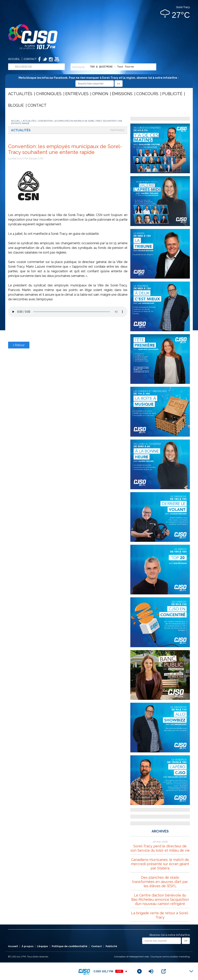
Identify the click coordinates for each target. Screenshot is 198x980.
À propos (28, 946)
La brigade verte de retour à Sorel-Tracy (160, 915)
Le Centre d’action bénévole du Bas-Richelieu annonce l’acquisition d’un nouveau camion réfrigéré (160, 899)
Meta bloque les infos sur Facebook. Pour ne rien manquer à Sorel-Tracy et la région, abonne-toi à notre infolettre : (99, 81)
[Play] (139, 971)
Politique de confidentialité (70, 946)
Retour (19, 345)
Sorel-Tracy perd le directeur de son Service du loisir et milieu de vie (160, 848)
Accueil (14, 59)
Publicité (172, 94)
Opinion (100, 94)
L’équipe (43, 946)
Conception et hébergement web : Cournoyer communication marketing (152, 957)
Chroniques (49, 94)
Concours (147, 94)
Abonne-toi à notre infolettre (170, 935)
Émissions (122, 94)
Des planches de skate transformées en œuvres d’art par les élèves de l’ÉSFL (160, 882)
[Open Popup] (164, 971)
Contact (30, 59)
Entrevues (77, 94)
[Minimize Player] (191, 971)
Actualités (20, 94)
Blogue (16, 105)
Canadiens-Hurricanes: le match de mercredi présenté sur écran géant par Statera (160, 864)
